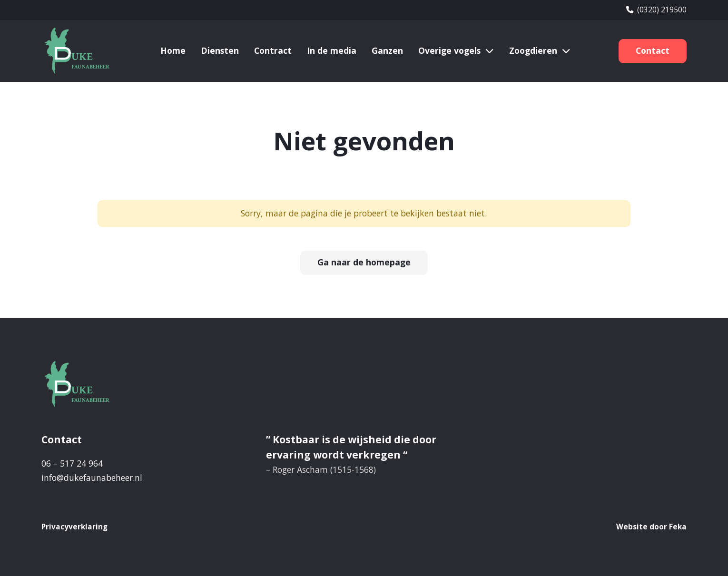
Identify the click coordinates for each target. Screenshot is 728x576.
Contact (653, 50)
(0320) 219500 (656, 10)
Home (173, 50)
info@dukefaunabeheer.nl (92, 478)
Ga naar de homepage (364, 262)
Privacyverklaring (74, 527)
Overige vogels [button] (449, 50)
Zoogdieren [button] (533, 50)
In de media (332, 50)
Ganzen (387, 50)
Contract (273, 50)
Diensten (220, 50)
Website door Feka (651, 527)
